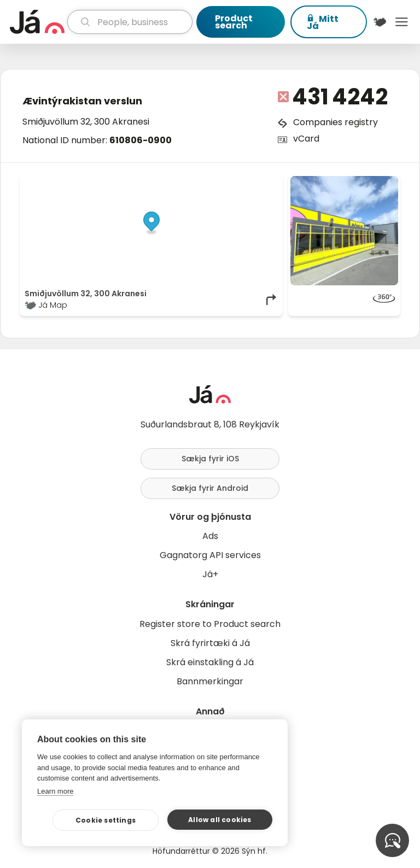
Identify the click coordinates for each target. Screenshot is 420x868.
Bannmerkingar (210, 681)
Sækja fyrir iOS (210, 459)
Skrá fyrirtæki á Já (210, 643)
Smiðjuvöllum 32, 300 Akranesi (86, 122)
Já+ (210, 574)
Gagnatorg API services (210, 555)
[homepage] (37, 22)
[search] (130, 22)
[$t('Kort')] (380, 22)
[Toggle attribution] (269, 188)
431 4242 (340, 97)
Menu (401, 22)
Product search (234, 22)
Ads (210, 536)
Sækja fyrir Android (210, 488)
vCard (306, 139)
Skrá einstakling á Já (210, 662)
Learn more (55, 791)
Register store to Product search (210, 624)
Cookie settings (106, 820)
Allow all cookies (220, 820)
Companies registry (336, 122)
